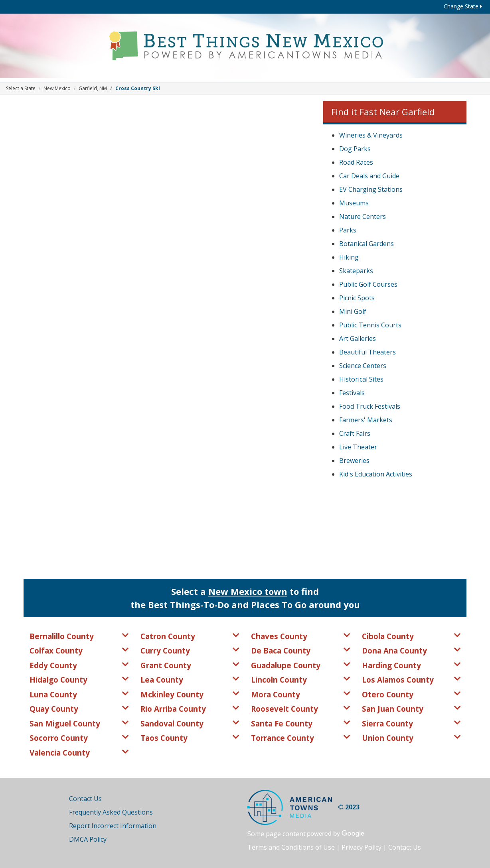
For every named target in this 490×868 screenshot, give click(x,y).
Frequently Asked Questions (111, 812)
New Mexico (57, 88)
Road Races (356, 162)
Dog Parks (355, 149)
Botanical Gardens (367, 244)
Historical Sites (361, 379)
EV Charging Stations (371, 189)
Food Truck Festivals (370, 406)
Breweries (354, 461)
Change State (463, 6)
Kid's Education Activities (376, 474)
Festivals (352, 393)
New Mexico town (248, 591)
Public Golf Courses (368, 284)
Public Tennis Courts (370, 325)
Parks (348, 230)
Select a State (21, 88)
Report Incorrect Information (113, 826)
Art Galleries (358, 339)
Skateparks (356, 271)
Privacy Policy (362, 847)
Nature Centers (363, 217)
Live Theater (358, 447)
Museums (354, 203)
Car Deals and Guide (369, 176)
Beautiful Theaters (367, 352)
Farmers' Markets (366, 420)
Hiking (349, 257)
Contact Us (85, 799)
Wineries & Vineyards (371, 135)
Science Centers (363, 366)
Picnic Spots (357, 298)
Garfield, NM (93, 88)
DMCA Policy (88, 839)
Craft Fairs (355, 433)
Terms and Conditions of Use (291, 847)
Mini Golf (353, 311)
